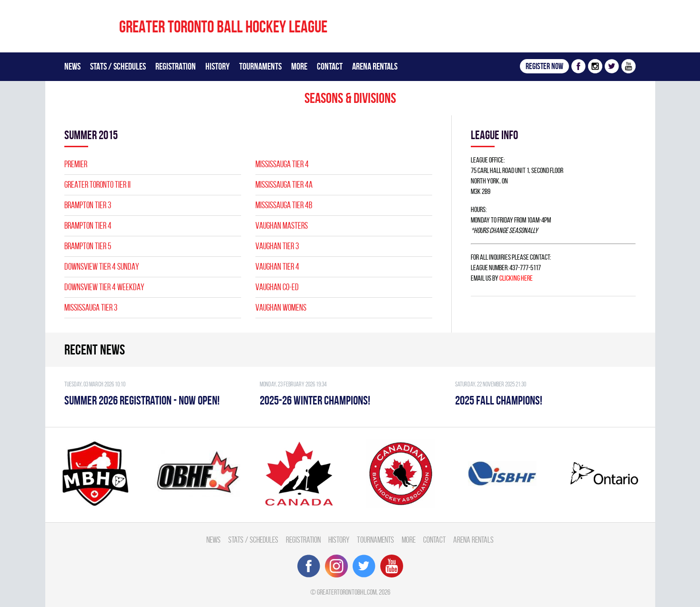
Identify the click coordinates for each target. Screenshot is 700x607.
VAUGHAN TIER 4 (277, 267)
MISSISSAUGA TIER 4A (284, 185)
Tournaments (260, 66)
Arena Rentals (375, 66)
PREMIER (76, 164)
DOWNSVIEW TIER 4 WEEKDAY (104, 287)
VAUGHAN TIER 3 (277, 246)
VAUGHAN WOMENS (281, 308)
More (299, 66)
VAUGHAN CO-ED (277, 287)
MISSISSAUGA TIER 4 (282, 164)
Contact (330, 66)
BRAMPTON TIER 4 (88, 226)
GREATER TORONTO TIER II (97, 185)
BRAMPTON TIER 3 (88, 205)
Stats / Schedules (118, 66)
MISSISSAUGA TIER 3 (91, 308)
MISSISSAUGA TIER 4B (284, 205)
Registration (176, 66)
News (72, 66)
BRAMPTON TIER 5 (88, 246)
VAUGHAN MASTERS (282, 226)
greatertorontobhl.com (347, 592)
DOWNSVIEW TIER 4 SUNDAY (102, 267)
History (218, 66)
